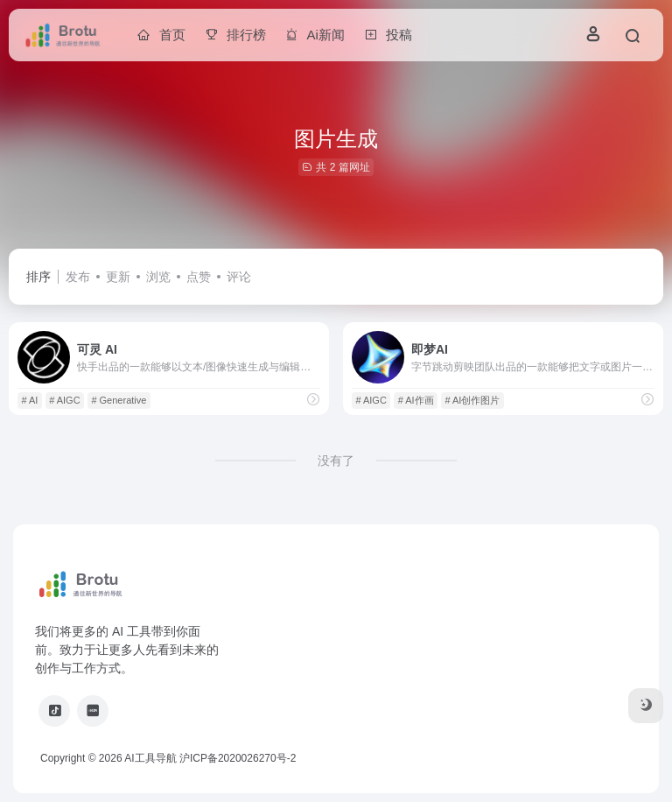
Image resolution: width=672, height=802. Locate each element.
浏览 (158, 277)
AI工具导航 (150, 758)
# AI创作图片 (472, 400)
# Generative (119, 400)
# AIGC (64, 400)
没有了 (336, 461)
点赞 (199, 277)
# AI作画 (416, 400)
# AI (29, 400)
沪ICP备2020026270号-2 (238, 758)
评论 (239, 277)
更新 (118, 277)
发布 (78, 277)
